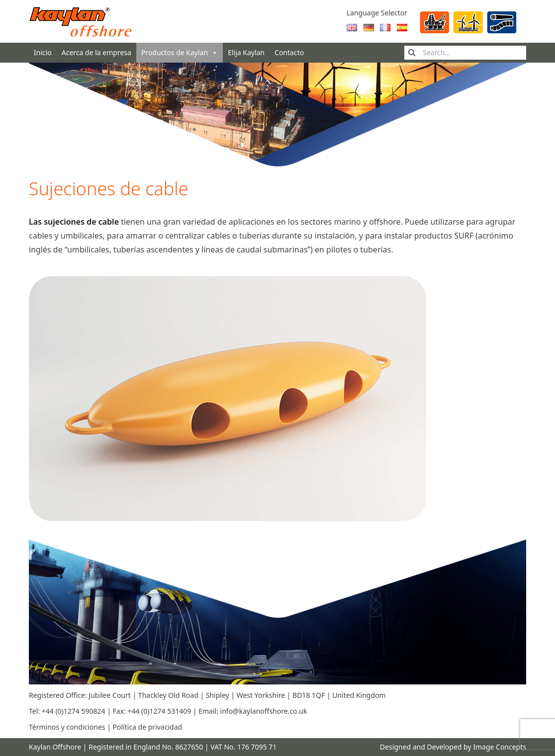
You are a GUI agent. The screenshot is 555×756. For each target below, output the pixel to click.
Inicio (43, 52)
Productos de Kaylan (180, 53)
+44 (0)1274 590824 (74, 711)
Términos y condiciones (67, 727)
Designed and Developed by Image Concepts (453, 747)
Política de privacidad (148, 727)
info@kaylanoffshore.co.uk (264, 711)
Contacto (289, 52)
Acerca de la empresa (96, 52)
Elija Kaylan (246, 52)
